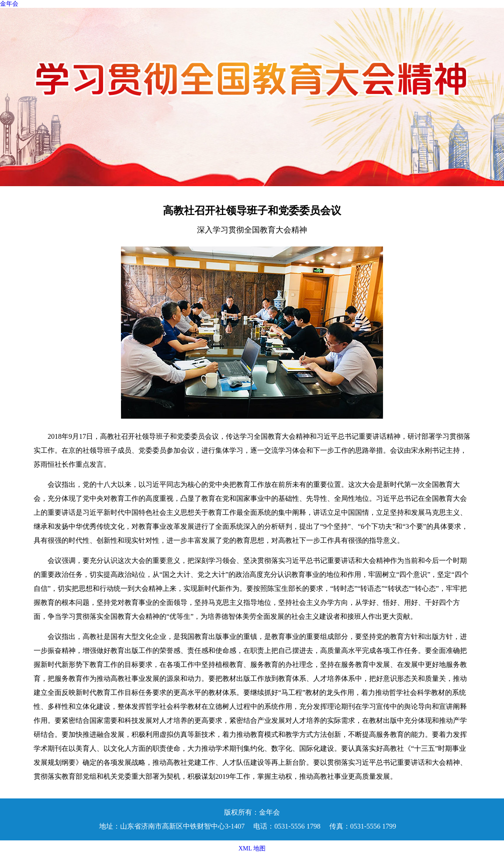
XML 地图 (252, 848)
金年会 (9, 4)
